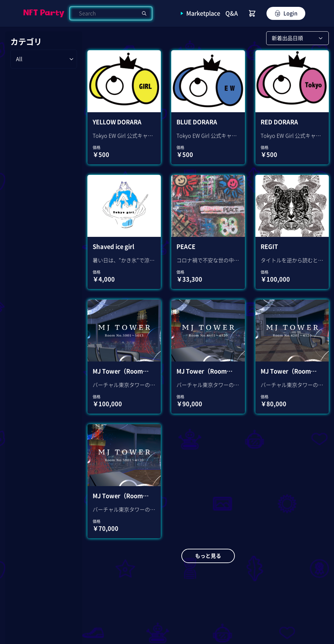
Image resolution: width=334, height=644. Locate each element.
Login (286, 13)
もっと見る (208, 556)
